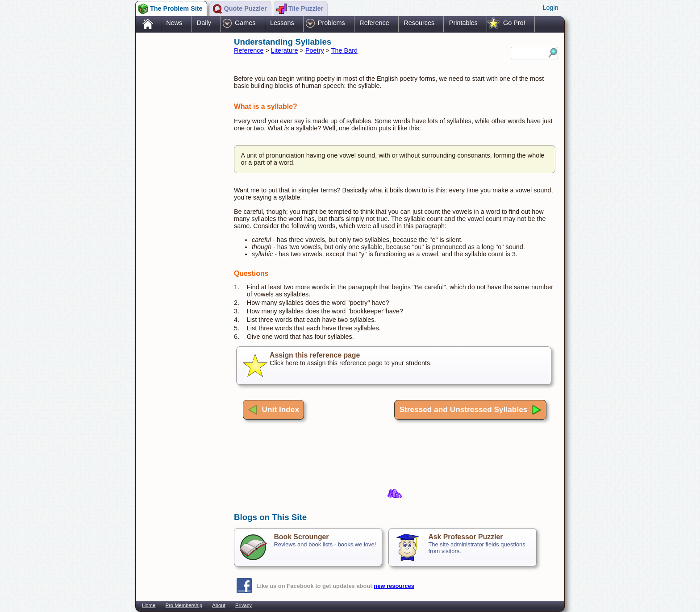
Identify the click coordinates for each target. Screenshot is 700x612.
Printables (463, 23)
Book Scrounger (301, 537)
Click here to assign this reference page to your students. (394, 366)
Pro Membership (184, 605)
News (174, 23)
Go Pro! (514, 23)
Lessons (282, 23)
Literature (285, 50)
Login (550, 8)
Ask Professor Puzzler (465, 537)
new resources (394, 586)
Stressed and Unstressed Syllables (470, 410)
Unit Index (273, 410)
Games (245, 23)
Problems (331, 23)
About (219, 605)
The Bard (344, 50)
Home (149, 605)
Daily (204, 23)
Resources (419, 23)
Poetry (315, 50)
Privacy (244, 605)
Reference (374, 23)
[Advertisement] (180, 175)
